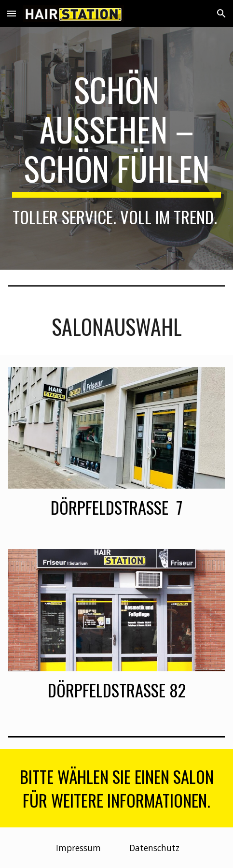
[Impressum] (79, 848)
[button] (12, 13)
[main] (116, 148)
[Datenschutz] (154, 848)
